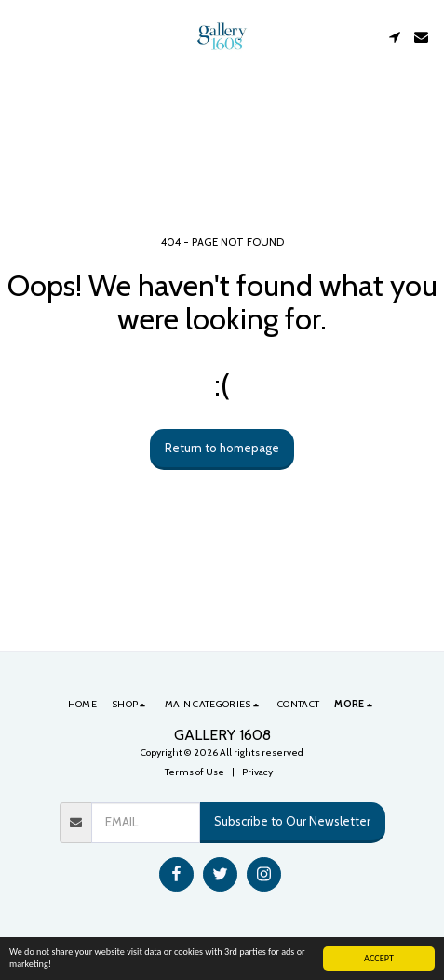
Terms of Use (195, 772)
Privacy (257, 772)
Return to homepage (222, 448)
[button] (20, 36)
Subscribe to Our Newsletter (292, 821)
